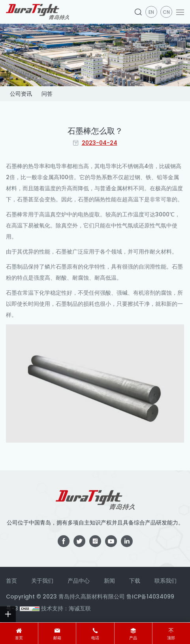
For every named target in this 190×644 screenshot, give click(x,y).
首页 (19, 638)
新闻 (109, 581)
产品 (133, 638)
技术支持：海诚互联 (66, 608)
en (151, 12)
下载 (135, 581)
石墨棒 (14, 166)
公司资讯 (21, 94)
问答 (47, 94)
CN (166, 12)
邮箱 (57, 638)
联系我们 (166, 581)
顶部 (171, 638)
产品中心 (79, 581)
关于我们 (42, 581)
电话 (95, 638)
